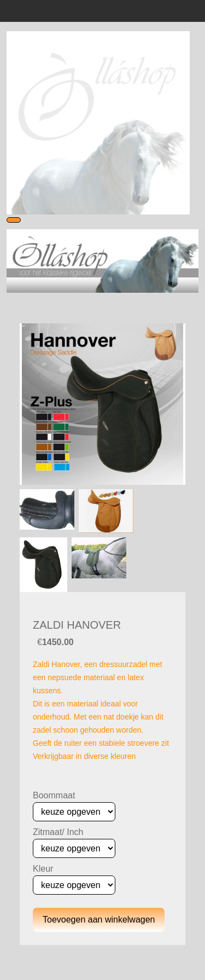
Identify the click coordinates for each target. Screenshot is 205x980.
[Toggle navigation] (14, 220)
